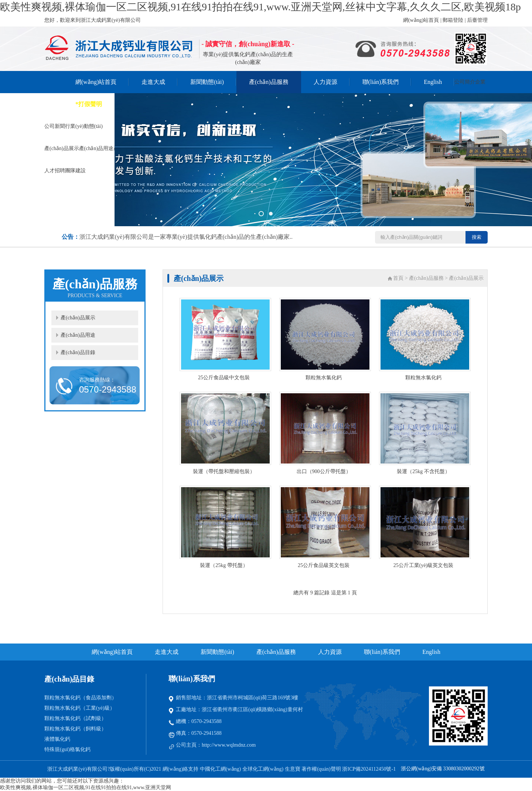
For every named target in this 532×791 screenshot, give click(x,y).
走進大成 (153, 82)
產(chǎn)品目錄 (78, 352)
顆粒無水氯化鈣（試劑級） (75, 718)
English (433, 82)
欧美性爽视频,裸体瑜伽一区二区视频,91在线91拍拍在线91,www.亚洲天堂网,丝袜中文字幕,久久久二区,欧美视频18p (260, 7)
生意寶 (293, 769)
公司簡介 (465, 82)
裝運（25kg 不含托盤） (423, 471)
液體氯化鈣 (57, 739)
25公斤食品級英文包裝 (324, 565)
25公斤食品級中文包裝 (224, 378)
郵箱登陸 (453, 20)
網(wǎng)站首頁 (421, 20)
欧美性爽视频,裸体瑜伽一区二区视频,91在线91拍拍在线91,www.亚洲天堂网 (86, 787)
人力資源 (325, 82)
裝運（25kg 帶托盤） (224, 565)
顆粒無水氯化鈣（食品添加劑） (81, 698)
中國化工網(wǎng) (220, 769)
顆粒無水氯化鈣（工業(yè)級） (80, 708)
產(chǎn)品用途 (78, 335)
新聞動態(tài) (207, 82)
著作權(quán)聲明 (322, 769)
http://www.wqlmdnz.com (229, 745)
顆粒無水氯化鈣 (324, 378)
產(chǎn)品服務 (269, 82)
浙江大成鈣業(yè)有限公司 (77, 769)
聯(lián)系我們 (381, 82)
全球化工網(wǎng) (263, 769)
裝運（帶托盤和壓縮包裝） (224, 471)
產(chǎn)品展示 (78, 318)
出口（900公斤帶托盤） (324, 471)
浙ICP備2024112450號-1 (369, 769)
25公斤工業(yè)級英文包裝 (424, 565)
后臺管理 (477, 20)
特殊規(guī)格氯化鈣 (67, 749)
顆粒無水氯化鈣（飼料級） (75, 729)
